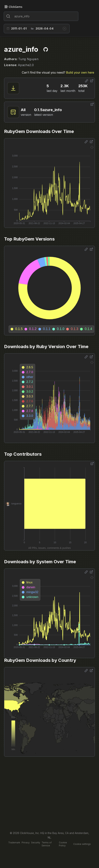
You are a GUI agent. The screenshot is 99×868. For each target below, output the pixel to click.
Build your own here (80, 72)
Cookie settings (82, 844)
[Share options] (87, 81)
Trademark (14, 843)
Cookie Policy (63, 844)
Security (36, 843)
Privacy (26, 843)
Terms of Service (47, 844)
